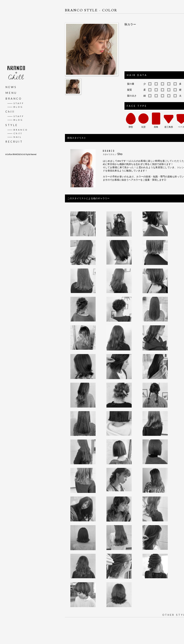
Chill (10, 111)
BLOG (15, 107)
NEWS (11, 87)
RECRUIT (14, 141)
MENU (11, 93)
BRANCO (14, 98)
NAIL (15, 137)
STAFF (16, 103)
